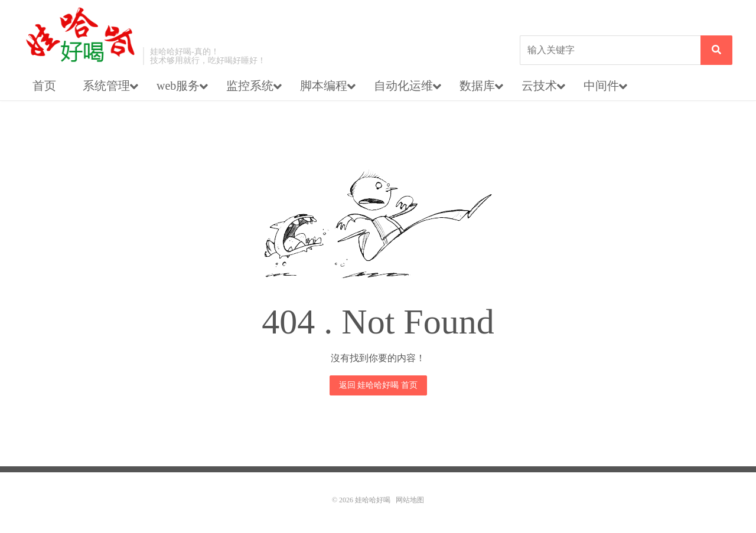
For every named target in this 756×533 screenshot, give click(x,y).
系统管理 (106, 86)
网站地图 (410, 500)
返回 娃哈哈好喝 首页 (378, 385)
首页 (44, 86)
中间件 (601, 86)
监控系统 (250, 86)
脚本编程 (324, 86)
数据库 (477, 86)
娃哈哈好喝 (80, 35)
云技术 (539, 86)
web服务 (178, 86)
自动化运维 (403, 86)
